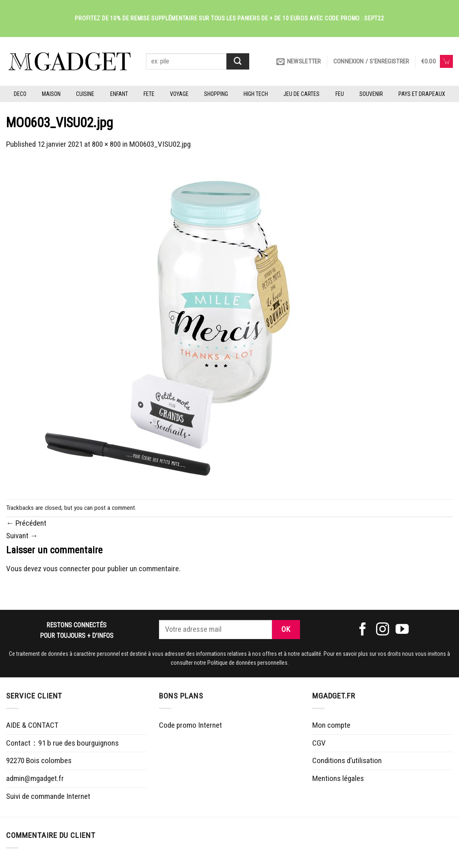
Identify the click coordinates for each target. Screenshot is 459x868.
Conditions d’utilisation (347, 760)
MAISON (51, 94)
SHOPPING (216, 94)
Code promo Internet (190, 725)
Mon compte (331, 725)
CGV (319, 743)
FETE (149, 94)
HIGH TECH (256, 94)
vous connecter (67, 569)
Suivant (22, 536)
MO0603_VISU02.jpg (160, 144)
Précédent (26, 523)
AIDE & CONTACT (32, 725)
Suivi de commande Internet (48, 796)
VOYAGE (179, 94)
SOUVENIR (371, 94)
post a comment (115, 508)
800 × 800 (106, 144)
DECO (20, 94)
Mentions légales (338, 778)
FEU (340, 94)
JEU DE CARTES (301, 94)
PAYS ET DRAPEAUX (422, 94)
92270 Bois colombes (39, 760)
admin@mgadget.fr (35, 778)
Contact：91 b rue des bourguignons (62, 743)
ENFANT (119, 94)
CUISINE (85, 94)
